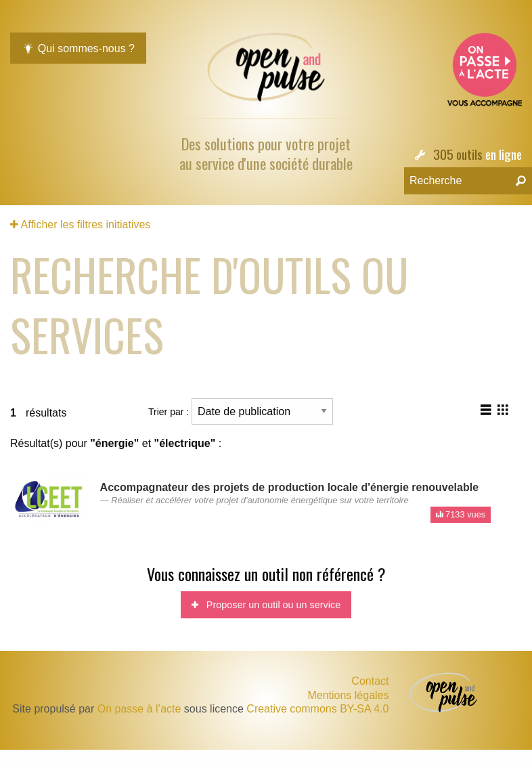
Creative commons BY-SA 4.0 (317, 709)
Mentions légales (348, 696)
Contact (370, 681)
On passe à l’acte (139, 709)
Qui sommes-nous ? (78, 48)
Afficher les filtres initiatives (80, 225)
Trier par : (241, 411)
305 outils (458, 154)
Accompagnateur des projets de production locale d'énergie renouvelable (290, 487)
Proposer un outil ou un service (266, 605)
